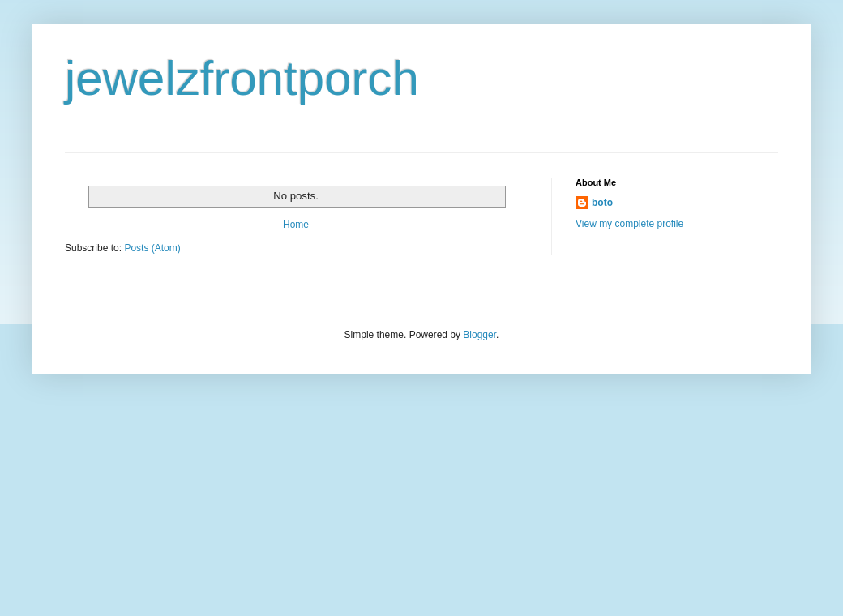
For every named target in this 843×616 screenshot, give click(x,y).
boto (602, 203)
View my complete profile (629, 224)
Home (296, 225)
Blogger (479, 335)
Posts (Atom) (152, 248)
